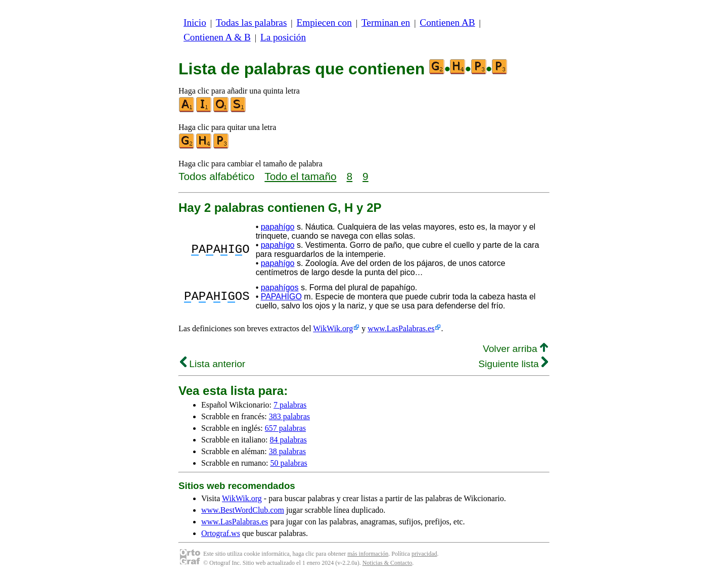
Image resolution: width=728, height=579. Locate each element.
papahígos (280, 287)
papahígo (278, 227)
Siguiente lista (513, 364)
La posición (283, 37)
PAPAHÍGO (281, 297)
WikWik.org (333, 328)
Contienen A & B (217, 37)
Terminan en (386, 23)
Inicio (195, 23)
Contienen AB (447, 23)
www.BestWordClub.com (243, 510)
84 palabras (288, 440)
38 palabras (287, 451)
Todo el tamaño (300, 176)
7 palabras (290, 405)
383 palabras (289, 416)
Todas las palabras (251, 23)
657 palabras (285, 428)
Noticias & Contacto (388, 563)
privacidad (424, 554)
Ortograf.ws (221, 533)
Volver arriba (515, 349)
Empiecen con (324, 23)
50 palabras (288, 463)
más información (368, 554)
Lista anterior (213, 364)
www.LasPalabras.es (401, 328)
